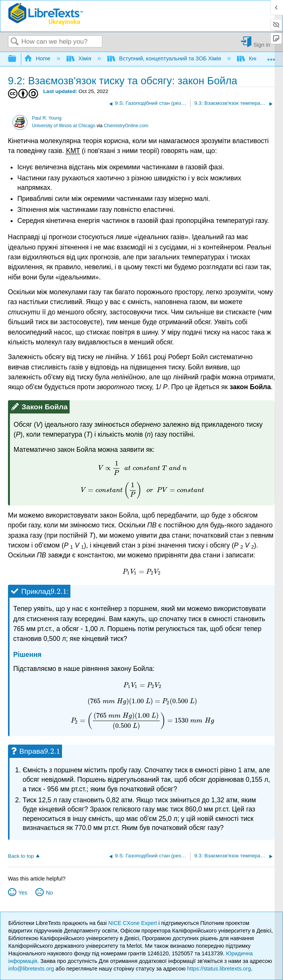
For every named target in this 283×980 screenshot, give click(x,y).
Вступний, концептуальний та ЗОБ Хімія (165, 58)
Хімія (80, 58)
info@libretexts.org (31, 969)
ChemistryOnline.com (126, 126)
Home (38, 58)
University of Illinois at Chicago (64, 126)
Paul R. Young (47, 118)
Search (15, 42)
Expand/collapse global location (271, 57)
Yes (23, 893)
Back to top (21, 856)
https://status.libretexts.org (219, 969)
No (49, 893)
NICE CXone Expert (134, 923)
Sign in (262, 45)
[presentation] (142, 468)
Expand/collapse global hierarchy (17, 59)
